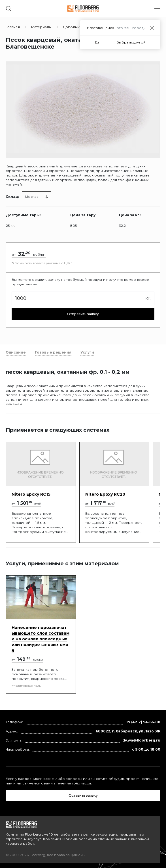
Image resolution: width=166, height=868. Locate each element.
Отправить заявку (83, 314)
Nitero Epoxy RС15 (31, 494)
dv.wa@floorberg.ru (141, 740)
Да (97, 42)
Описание (16, 352)
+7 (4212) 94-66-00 (143, 722)
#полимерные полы (26, 686)
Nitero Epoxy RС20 (105, 494)
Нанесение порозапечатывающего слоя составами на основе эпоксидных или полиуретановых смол (41, 639)
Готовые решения (53, 352)
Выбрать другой (131, 42)
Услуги (87, 352)
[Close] (152, 28)
